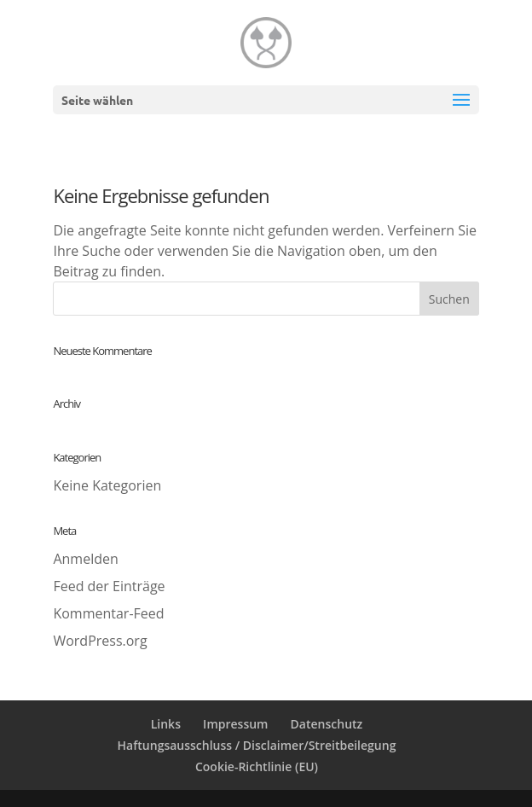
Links (166, 724)
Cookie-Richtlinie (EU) (257, 766)
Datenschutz (327, 724)
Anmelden (85, 559)
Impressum (235, 724)
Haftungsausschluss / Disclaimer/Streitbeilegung (257, 745)
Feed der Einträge (109, 586)
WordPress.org (100, 641)
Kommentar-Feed (108, 613)
